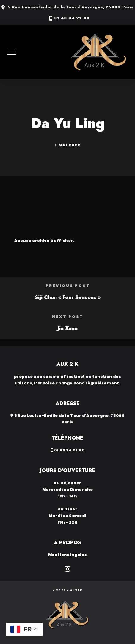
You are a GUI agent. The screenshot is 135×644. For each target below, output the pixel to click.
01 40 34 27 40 (72, 18)
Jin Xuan (67, 328)
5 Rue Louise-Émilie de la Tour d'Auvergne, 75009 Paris (71, 7)
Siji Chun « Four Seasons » (68, 297)
